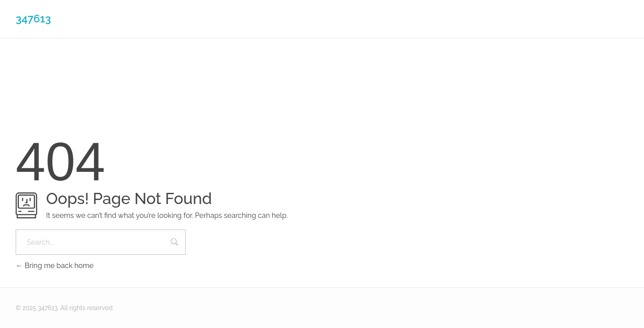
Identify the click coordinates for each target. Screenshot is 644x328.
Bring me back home (55, 266)
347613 (33, 19)
